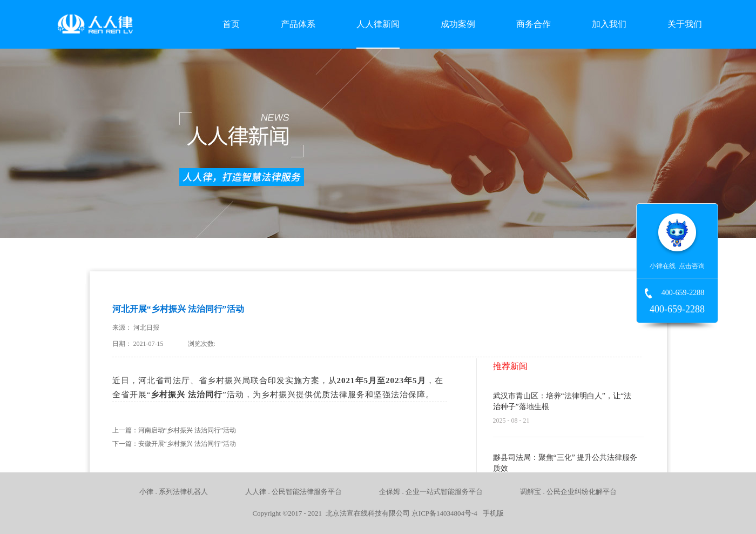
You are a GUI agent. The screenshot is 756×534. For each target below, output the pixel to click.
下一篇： (174, 444)
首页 (231, 24)
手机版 (491, 513)
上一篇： (174, 430)
